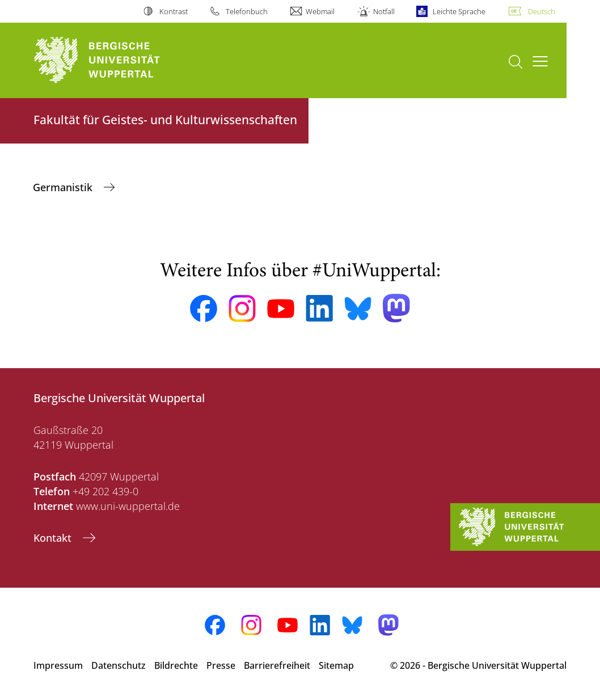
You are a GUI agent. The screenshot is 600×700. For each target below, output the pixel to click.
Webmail (320, 11)
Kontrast (174, 11)
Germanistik (64, 187)
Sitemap (336, 665)
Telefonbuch (247, 11)
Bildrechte (176, 665)
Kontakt (54, 538)
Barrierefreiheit (277, 665)
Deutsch (542, 11)
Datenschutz (119, 665)
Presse (221, 665)
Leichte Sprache (459, 11)
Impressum (58, 665)
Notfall (384, 11)
